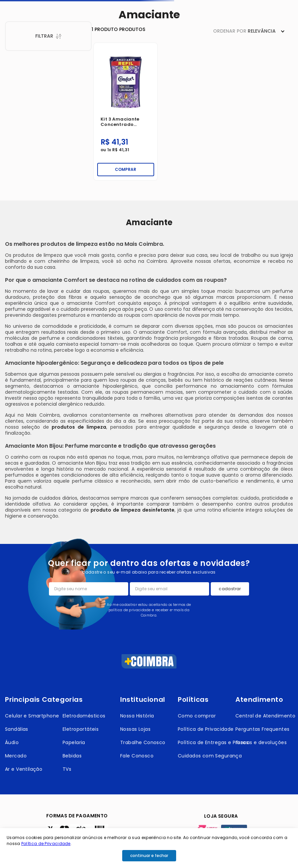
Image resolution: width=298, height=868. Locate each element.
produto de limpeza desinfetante (133, 510)
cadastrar (230, 589)
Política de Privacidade (46, 844)
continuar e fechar (149, 856)
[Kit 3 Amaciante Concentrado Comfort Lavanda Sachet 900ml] (126, 112)
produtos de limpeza (79, 427)
